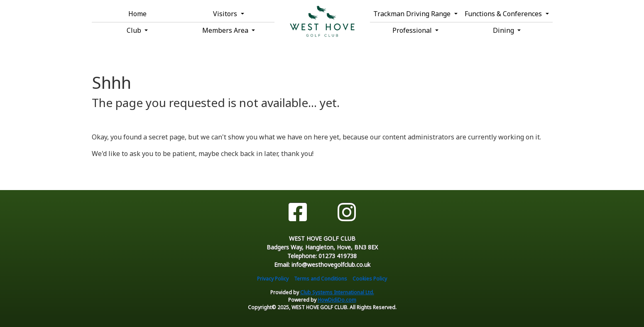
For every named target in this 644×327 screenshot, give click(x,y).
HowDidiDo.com (337, 300)
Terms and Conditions (321, 279)
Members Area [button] (226, 30)
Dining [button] (504, 30)
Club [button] (135, 30)
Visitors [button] (226, 14)
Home (137, 14)
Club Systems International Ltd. (337, 292)
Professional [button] (413, 30)
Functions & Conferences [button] (504, 14)
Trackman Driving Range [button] (413, 14)
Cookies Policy (370, 279)
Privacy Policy (273, 279)
